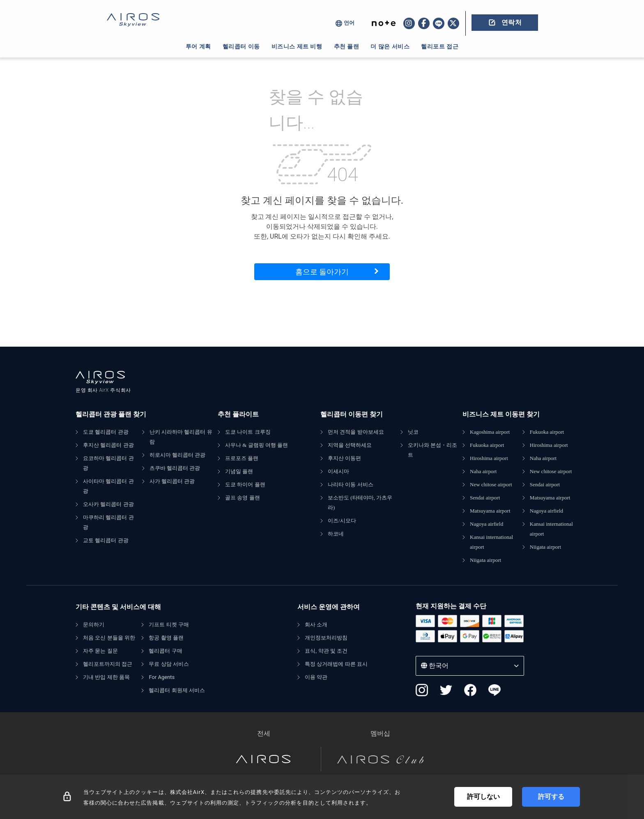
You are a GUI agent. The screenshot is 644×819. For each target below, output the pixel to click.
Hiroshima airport (489, 458)
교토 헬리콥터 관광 (106, 540)
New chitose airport (491, 484)
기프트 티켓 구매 (169, 625)
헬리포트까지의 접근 (108, 664)
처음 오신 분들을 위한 (109, 638)
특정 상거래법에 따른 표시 (336, 664)
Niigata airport (485, 560)
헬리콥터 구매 (165, 651)
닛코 (413, 432)
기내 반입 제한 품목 (106, 677)
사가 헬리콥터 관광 (172, 481)
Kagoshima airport (490, 432)
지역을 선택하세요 (350, 445)
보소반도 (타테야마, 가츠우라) (360, 503)
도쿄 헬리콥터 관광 (106, 432)
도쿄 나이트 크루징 (248, 432)
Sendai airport (485, 498)
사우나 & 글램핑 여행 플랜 (256, 445)
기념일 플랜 (239, 471)
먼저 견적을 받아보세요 (356, 432)
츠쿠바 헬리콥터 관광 (175, 468)
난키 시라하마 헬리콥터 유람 (181, 437)
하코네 (336, 534)
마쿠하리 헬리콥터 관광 (108, 522)
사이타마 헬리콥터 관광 (108, 486)
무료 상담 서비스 (169, 664)
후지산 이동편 (344, 458)
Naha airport (483, 471)
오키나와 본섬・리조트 (432, 450)
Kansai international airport (491, 542)
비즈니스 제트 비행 (297, 46)
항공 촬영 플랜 (166, 638)
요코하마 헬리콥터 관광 (108, 463)
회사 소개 (316, 625)
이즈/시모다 (342, 521)
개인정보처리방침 (326, 638)
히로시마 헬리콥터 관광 (178, 455)
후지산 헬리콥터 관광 (108, 445)
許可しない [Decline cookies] (483, 797)
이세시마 (338, 471)
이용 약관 (316, 677)
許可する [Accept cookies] (551, 797)
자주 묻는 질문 (100, 651)
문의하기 (94, 625)
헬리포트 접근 (440, 46)
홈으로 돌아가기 (322, 272)
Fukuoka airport (487, 445)
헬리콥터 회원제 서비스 (177, 690)
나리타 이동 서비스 (351, 484)
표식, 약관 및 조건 (326, 651)
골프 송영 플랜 (243, 498)
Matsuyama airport (490, 511)
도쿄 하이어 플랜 (245, 484)
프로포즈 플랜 (242, 458)
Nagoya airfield (486, 524)
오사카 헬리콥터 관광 (108, 504)
